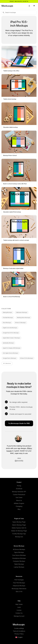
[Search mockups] (19, 13)
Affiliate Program (19, 503)
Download (19, 489)
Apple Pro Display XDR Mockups (12, 348)
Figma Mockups (19, 552)
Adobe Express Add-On (19, 528)
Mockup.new (19, 537)
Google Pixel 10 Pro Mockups (11, 333)
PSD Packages (19, 580)
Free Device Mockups (19, 555)
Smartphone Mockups (19, 558)
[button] (29, 6)
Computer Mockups (19, 561)
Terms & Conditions (19, 631)
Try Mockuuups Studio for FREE (19, 423)
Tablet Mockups (19, 564)
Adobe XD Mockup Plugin (19, 531)
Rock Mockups (7, 323)
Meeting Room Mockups (24, 317)
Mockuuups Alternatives (19, 589)
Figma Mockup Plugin (19, 522)
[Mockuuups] (14, 6)
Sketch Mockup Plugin (19, 525)
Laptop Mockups (19, 567)
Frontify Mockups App (19, 534)
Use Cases (19, 497)
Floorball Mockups (8, 317)
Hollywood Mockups (19, 586)
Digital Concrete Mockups (10, 328)
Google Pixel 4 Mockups (10, 358)
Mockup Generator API (19, 492)
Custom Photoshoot (19, 495)
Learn (19, 607)
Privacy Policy (19, 634)
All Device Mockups (19, 549)
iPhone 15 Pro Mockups (27, 358)
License (19, 610)
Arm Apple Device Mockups (10, 353)
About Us (19, 501)
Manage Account (19, 616)
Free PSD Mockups (19, 583)
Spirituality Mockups (8, 343)
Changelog (19, 506)
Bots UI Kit (19, 592)
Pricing (19, 486)
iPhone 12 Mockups (20, 323)
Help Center (19, 604)
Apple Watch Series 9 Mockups (11, 338)
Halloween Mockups (22, 312)
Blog (19, 509)
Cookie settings (19, 628)
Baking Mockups (7, 312)
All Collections (7, 363)
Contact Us (19, 613)
